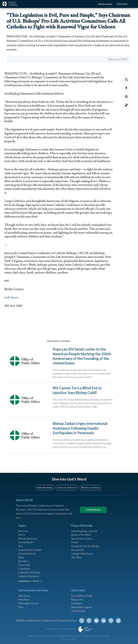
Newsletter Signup (82, 610)
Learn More (93, 509)
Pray (21, 610)
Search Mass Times (82, 538)
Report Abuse (104, 4)
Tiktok (126, 105)
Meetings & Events (29, 606)
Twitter (126, 79)
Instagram (126, 96)
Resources (77, 602)
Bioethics (24, 562)
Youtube (97, 624)
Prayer (75, 542)
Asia (21, 546)
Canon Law (24, 566)
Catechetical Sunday (30, 574)
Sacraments (78, 550)
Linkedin (104, 624)
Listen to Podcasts (67, 487)
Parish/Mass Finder (82, 598)
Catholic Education (29, 578)
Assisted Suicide (28, 554)
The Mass (77, 558)
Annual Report (26, 542)
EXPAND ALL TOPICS (29, 583)
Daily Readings (45, 487)
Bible (21, 558)
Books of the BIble (82, 534)
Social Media (79, 614)
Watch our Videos (90, 487)
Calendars (77, 606)
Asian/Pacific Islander (30, 550)
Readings (121, 4)
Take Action (25, 598)
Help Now (24, 602)
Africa (22, 534)
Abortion (23, 530)
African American (28, 538)
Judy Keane (12, 297)
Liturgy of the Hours (83, 554)
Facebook (126, 88)
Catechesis (25, 570)
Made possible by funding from (61, 632)
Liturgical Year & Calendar (86, 546)
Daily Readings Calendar (85, 530)
